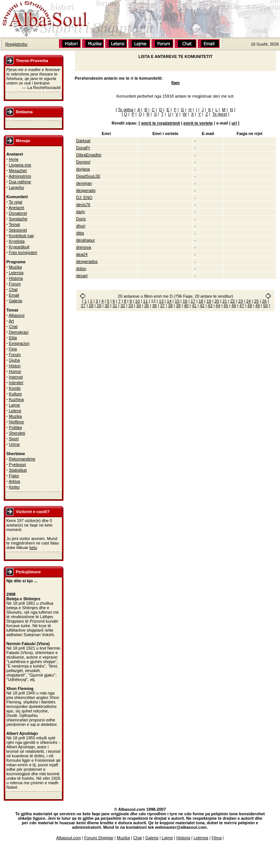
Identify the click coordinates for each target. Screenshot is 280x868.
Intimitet (16, 383)
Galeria (15, 301)
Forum (15, 284)
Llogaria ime (20, 165)
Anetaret (16, 208)
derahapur (85, 240)
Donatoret (18, 213)
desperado (86, 190)
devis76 (83, 205)
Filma (217, 838)
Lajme (15, 405)
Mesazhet (18, 171)
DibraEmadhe (89, 155)
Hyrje (14, 159)
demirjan (84, 183)
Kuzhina (16, 399)
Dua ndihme (20, 182)
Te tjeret (220, 114)
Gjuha (14, 360)
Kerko (14, 487)
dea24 (82, 254)
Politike (15, 427)
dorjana (83, 169)
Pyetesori (18, 464)
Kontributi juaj (21, 236)
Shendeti (17, 433)
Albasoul (16, 315)
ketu (33, 548)
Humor (15, 371)
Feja (13, 349)
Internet (16, 377)
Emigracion (19, 343)
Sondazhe (18, 219)
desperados (87, 261)
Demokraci (19, 332)
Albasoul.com (69, 838)
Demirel (83, 162)
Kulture (15, 394)
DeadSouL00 (88, 176)
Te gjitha (126, 110)
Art (11, 321)
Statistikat (18, 470)
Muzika (15, 267)
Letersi (15, 411)
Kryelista (17, 241)
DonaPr (83, 148)
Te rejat (16, 202)
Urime (14, 444)
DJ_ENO (84, 197)
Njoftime (16, 422)
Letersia (16, 273)
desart (82, 276)
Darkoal (83, 141)
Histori (15, 366)
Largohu (16, 187)
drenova (84, 247)
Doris (81, 219)
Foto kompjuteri (23, 252)
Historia (16, 278)
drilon (81, 269)
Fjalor (14, 476)
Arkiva (14, 481)
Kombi (15, 388)
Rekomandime (22, 459)
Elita (13, 338)
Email (14, 295)
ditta (80, 233)
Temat (15, 224)
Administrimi (20, 176)
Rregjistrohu (16, 44)
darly (81, 212)
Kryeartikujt (19, 247)
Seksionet (18, 230)
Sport (14, 439)
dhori (81, 226)
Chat (13, 289)
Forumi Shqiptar (99, 838)
